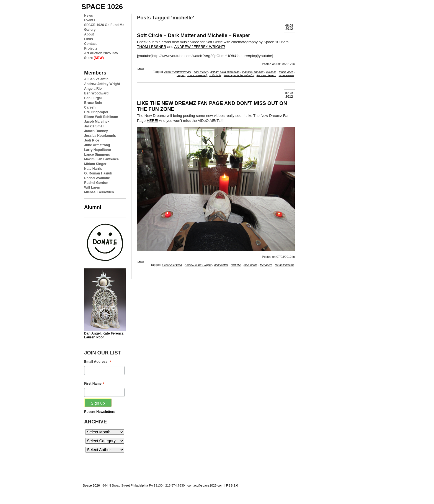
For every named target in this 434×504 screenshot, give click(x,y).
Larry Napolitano (98, 150)
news (141, 68)
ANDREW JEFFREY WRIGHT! (200, 47)
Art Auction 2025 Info (101, 53)
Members (95, 73)
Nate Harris (93, 169)
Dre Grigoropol (96, 112)
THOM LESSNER (152, 47)
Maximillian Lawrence (101, 159)
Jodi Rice (92, 140)
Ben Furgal (93, 98)
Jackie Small (94, 126)
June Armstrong (97, 145)
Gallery (90, 30)
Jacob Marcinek (97, 122)
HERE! (152, 121)
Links (89, 39)
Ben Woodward (96, 93)
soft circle (215, 75)
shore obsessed (197, 75)
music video (286, 72)
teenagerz (266, 265)
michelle (271, 72)
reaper (180, 75)
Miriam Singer (95, 164)
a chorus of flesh (172, 265)
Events (90, 20)
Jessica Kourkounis (100, 136)
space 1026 (102, 7)
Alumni (93, 207)
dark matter (201, 72)
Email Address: (98, 362)
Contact (90, 44)
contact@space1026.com (205, 485)
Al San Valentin (96, 79)
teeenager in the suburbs (239, 75)
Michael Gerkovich (99, 192)
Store (94, 58)
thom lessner (286, 75)
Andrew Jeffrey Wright (102, 84)
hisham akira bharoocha (225, 72)
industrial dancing (253, 72)
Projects (91, 48)
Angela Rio (93, 89)
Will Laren (92, 187)
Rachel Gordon (96, 183)
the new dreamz (266, 75)
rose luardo (250, 265)
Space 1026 (91, 485)
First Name (94, 384)
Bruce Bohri (94, 103)
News (89, 16)
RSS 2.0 (232, 485)
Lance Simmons (97, 155)
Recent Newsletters (100, 412)
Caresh (90, 107)
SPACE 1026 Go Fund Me (104, 25)
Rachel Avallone (97, 178)
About (89, 34)
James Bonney (96, 131)
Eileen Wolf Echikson (101, 117)
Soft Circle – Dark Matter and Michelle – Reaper (193, 35)
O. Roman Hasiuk (98, 173)
